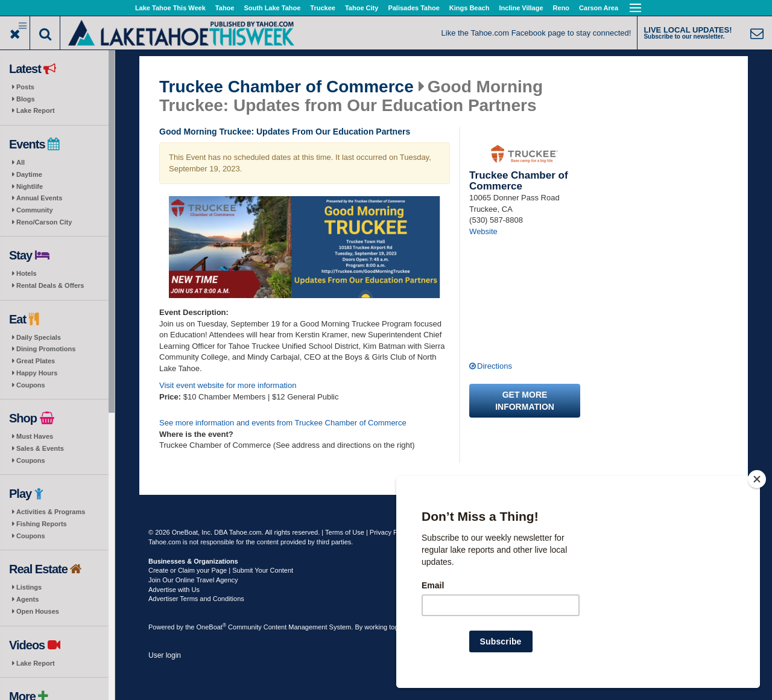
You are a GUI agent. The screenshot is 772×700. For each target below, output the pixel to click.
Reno (562, 8)
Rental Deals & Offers (50, 285)
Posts (25, 87)
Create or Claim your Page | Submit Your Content (221, 570)
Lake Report (36, 110)
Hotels (27, 273)
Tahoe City (362, 8)
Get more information (525, 401)
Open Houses (38, 611)
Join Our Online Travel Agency (193, 580)
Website (483, 231)
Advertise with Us (174, 590)
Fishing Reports (42, 524)
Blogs (26, 99)
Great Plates (36, 361)
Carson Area (599, 8)
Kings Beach (470, 8)
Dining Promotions (46, 349)
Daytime (29, 174)
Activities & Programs (51, 512)
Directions (495, 366)
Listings (29, 587)
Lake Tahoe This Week (170, 8)
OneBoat (212, 627)
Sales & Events (40, 448)
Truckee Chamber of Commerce (286, 87)
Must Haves (35, 436)
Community (35, 210)
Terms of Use (345, 532)
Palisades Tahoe (413, 8)
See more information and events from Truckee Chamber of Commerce (283, 423)
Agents (27, 599)
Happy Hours (37, 373)
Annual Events (39, 198)
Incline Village (521, 8)
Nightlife (30, 186)
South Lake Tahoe (272, 8)
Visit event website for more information (228, 385)
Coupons (31, 385)
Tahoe (225, 8)
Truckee (323, 8)
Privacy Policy (390, 532)
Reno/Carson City (44, 222)
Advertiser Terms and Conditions (196, 599)
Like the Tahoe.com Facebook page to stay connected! (536, 33)
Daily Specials (39, 337)
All (21, 162)
